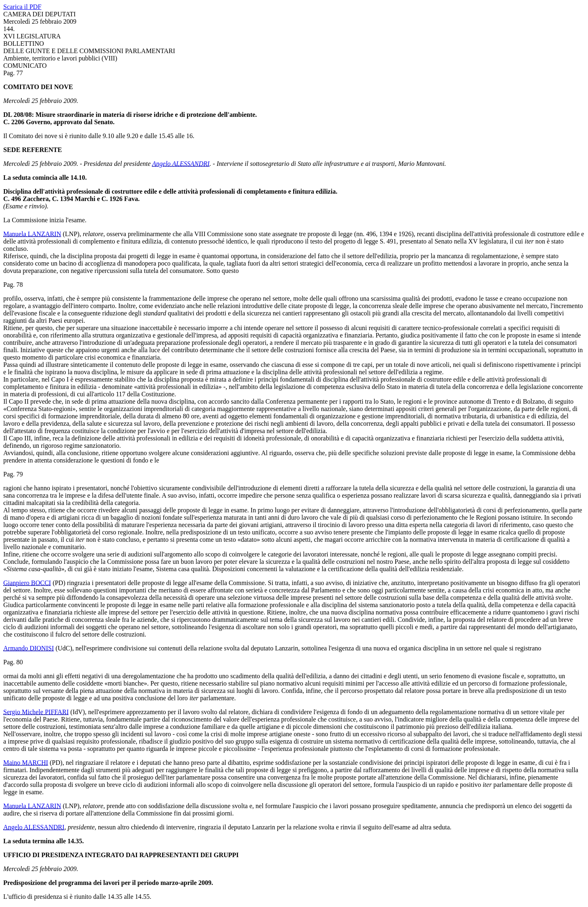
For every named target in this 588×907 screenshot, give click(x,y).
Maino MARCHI (26, 763)
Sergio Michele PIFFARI (36, 712)
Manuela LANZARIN (32, 234)
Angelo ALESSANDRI (181, 164)
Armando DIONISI (29, 648)
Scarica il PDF (22, 7)
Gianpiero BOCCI (27, 583)
